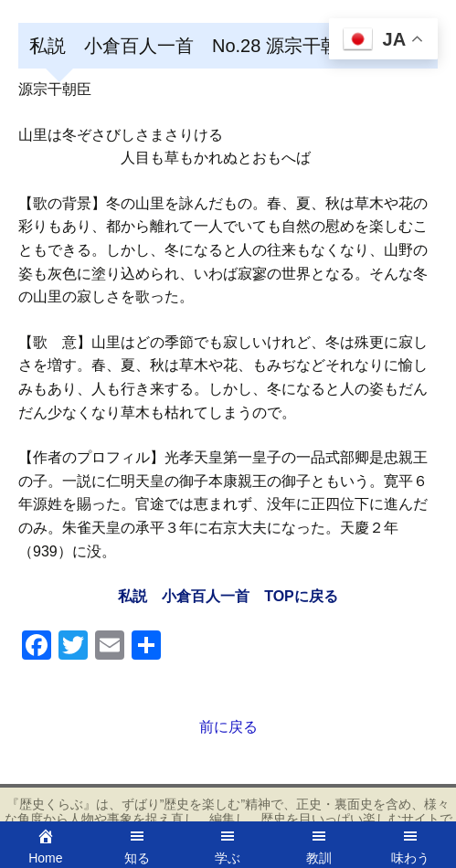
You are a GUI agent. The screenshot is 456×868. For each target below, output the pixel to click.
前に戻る (228, 727)
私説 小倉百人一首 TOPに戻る (228, 596)
